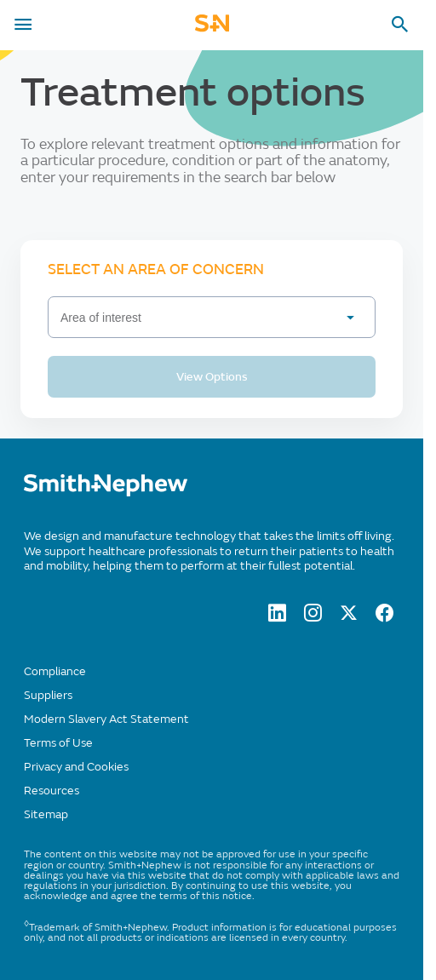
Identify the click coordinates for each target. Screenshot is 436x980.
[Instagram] (313, 617)
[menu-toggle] (23, 25)
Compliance (55, 671)
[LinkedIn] (277, 617)
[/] (106, 493)
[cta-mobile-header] (212, 29)
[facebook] (384, 617)
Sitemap (46, 814)
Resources (52, 791)
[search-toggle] (400, 25)
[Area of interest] (212, 317)
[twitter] (349, 617)
